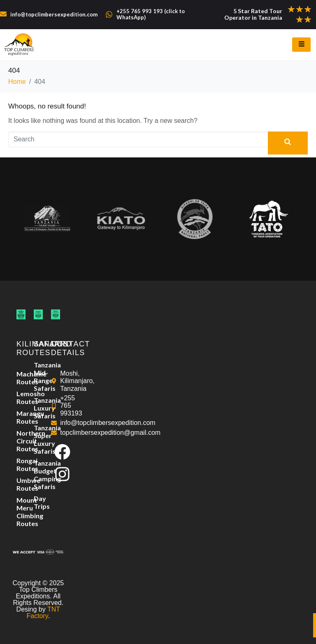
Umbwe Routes (21, 484)
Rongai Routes (21, 464)
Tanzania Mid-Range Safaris (38, 376)
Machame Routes (21, 378)
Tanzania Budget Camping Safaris (38, 475)
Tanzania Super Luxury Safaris (38, 439)
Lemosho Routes (21, 397)
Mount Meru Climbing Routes (21, 512)
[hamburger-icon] (301, 45)
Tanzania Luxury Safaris (38, 408)
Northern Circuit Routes (21, 441)
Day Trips (38, 502)
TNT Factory (43, 613)
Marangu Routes (21, 417)
